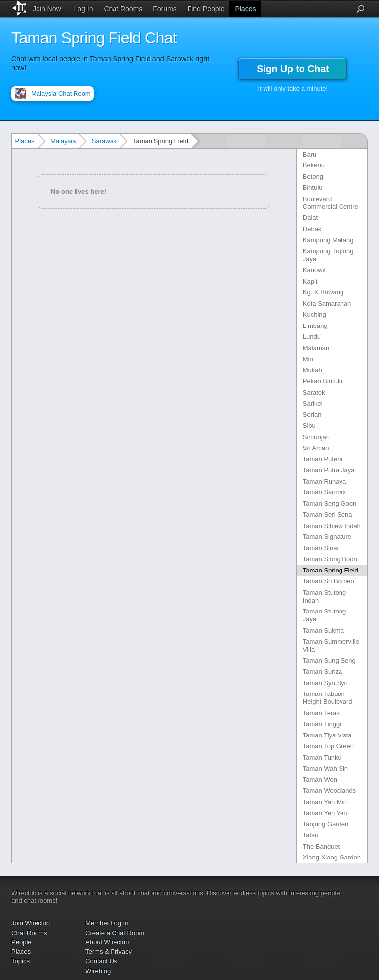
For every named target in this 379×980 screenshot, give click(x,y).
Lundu (312, 337)
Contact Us (101, 961)
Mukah (313, 370)
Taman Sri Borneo (329, 581)
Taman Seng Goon (330, 504)
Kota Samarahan (327, 304)
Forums (165, 9)
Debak (312, 229)
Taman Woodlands (329, 791)
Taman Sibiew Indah (332, 526)
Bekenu (314, 165)
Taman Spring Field (331, 570)
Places (245, 9)
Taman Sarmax (324, 492)
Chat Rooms (123, 9)
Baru (310, 154)
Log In (84, 9)
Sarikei (313, 403)
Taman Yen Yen (325, 813)
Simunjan (316, 437)
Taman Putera (323, 459)
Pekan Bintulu (323, 381)
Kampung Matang (328, 240)
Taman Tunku (322, 757)
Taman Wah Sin (325, 768)
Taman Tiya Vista (327, 735)
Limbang (315, 326)
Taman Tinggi (322, 724)
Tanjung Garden (326, 824)
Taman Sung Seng (329, 661)
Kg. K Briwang (323, 292)
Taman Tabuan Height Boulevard (328, 698)
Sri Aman (316, 448)
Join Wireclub (31, 923)
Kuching (315, 314)
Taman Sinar (321, 548)
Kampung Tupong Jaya (328, 255)
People (21, 942)
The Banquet (321, 846)
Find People (206, 9)
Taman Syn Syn (325, 683)
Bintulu (313, 187)
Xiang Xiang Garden (332, 857)
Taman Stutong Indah (324, 596)
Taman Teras (321, 713)
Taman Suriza (322, 672)
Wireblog (98, 971)
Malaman (316, 348)
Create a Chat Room (115, 933)
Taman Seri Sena (328, 514)
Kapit (310, 281)
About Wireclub (107, 942)
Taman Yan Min (325, 802)
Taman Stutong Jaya (324, 615)
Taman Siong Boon (330, 559)
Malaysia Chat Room (61, 94)
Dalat (310, 218)
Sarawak (104, 141)
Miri (308, 359)
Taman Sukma (323, 631)
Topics (20, 961)
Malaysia (63, 141)
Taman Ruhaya (324, 481)
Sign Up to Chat (293, 69)
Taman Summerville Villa (331, 645)
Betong (313, 177)
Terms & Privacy (109, 952)
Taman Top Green (328, 746)
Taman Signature (327, 537)
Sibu (309, 426)
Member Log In (107, 923)
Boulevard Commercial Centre (331, 203)
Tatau (311, 835)
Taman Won (320, 780)
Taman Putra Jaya (329, 470)
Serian (312, 415)
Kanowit (314, 270)
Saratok (314, 392)
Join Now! (48, 9)
